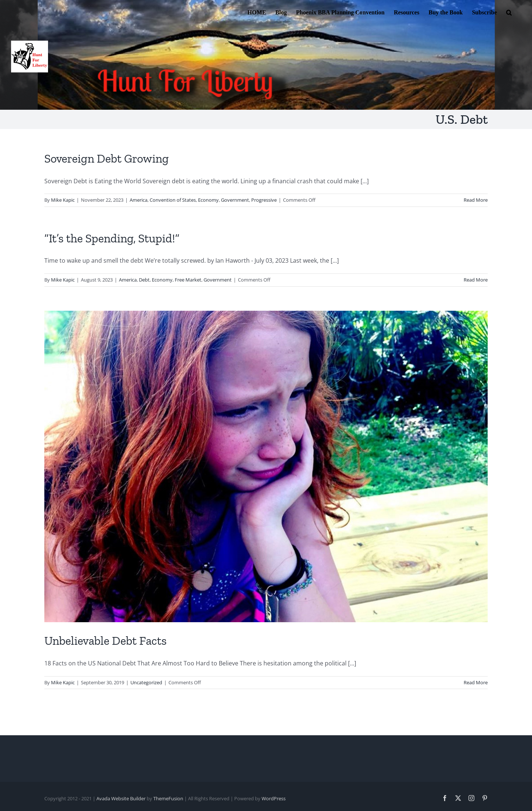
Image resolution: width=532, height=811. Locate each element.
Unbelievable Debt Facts (105, 641)
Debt (144, 280)
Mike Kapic (63, 200)
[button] (509, 12)
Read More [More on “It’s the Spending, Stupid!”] (476, 280)
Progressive (264, 200)
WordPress (274, 798)
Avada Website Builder (121, 798)
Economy (208, 200)
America (139, 200)
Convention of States (173, 200)
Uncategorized (146, 682)
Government (235, 200)
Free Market (188, 280)
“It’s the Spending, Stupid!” (112, 238)
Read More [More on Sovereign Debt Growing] (476, 200)
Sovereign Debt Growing (107, 159)
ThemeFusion (168, 798)
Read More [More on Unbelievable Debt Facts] (476, 682)
